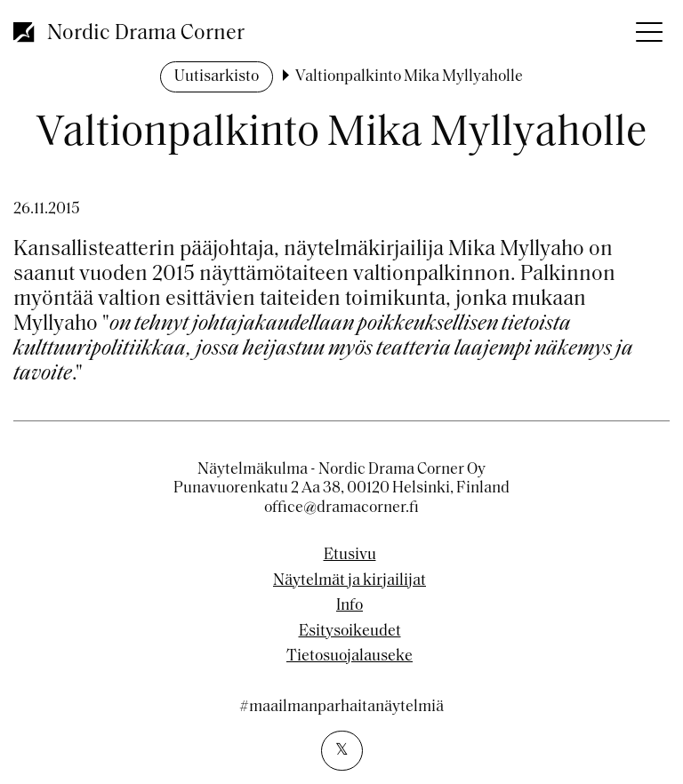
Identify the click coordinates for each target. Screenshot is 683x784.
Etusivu (350, 556)
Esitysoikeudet (350, 632)
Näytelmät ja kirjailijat (350, 581)
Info (350, 606)
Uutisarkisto (217, 77)
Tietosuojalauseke (350, 657)
